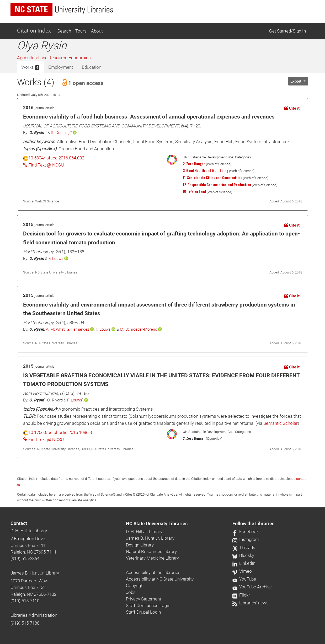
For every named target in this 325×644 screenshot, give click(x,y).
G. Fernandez (78, 329)
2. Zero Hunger (194, 164)
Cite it (292, 108)
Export (296, 81)
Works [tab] (30, 67)
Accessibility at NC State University (160, 579)
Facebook (246, 532)
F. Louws (56, 259)
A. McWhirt (55, 329)
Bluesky (243, 555)
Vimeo (242, 571)
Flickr (241, 595)
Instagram (246, 539)
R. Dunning (60, 133)
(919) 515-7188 (25, 623)
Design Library (140, 545)
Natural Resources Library (151, 551)
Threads (244, 548)
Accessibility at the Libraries (153, 572)
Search (64, 31)
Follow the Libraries (253, 524)
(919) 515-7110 (25, 601)
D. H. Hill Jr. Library (29, 531)
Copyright (135, 586)
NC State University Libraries (157, 524)
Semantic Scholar (281, 423)
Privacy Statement (143, 599)
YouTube (244, 579)
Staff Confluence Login (148, 605)
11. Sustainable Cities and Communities (212, 178)
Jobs (131, 592)
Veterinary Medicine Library (152, 558)
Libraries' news (251, 603)
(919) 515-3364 (25, 559)
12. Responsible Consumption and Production (217, 185)
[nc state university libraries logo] (62, 9)
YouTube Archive (252, 587)
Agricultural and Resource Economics (54, 58)
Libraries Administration (34, 615)
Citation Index (34, 31)
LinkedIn (244, 563)
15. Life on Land (194, 192)
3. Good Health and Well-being (206, 170)
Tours (81, 31)
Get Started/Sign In (287, 31)
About (97, 31)
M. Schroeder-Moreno (138, 329)
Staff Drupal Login (143, 612)
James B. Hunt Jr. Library (35, 573)
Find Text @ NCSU (43, 165)
